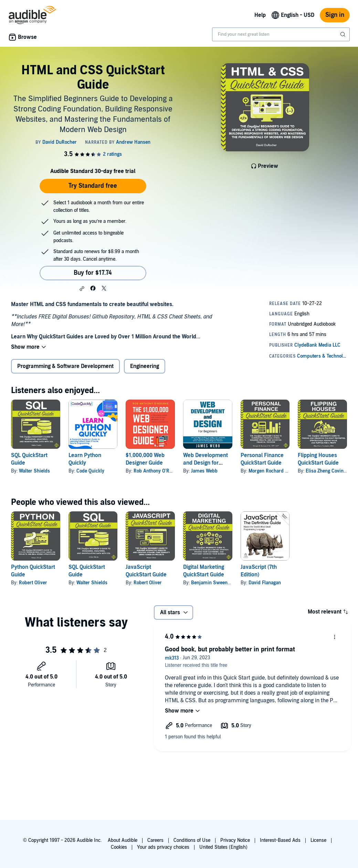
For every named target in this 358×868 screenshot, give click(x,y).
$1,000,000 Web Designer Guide (145, 459)
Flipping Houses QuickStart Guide (318, 459)
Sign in (335, 15)
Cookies (119, 847)
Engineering (145, 366)
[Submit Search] (344, 34)
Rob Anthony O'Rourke (157, 471)
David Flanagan (265, 583)
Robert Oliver (33, 583)
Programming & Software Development (65, 366)
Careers (155, 840)
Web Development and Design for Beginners (206, 463)
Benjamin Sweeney (212, 583)
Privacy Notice (235, 840)
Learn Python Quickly (85, 459)
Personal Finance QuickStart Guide (262, 459)
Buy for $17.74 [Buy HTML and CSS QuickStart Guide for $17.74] (93, 273)
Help (260, 15)
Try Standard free (93, 186)
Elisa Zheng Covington (329, 471)
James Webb (204, 471)
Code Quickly (90, 471)
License (318, 840)
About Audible (123, 840)
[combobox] (281, 34)
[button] (82, 289)
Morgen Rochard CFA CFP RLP (281, 471)
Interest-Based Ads (280, 840)
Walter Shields (34, 471)
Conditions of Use (192, 840)
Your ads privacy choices (163, 847)
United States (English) (223, 847)
